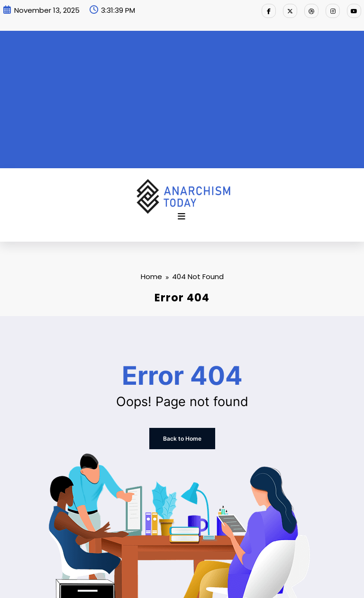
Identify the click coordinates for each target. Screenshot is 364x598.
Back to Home (182, 439)
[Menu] (182, 217)
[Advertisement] (182, 97)
